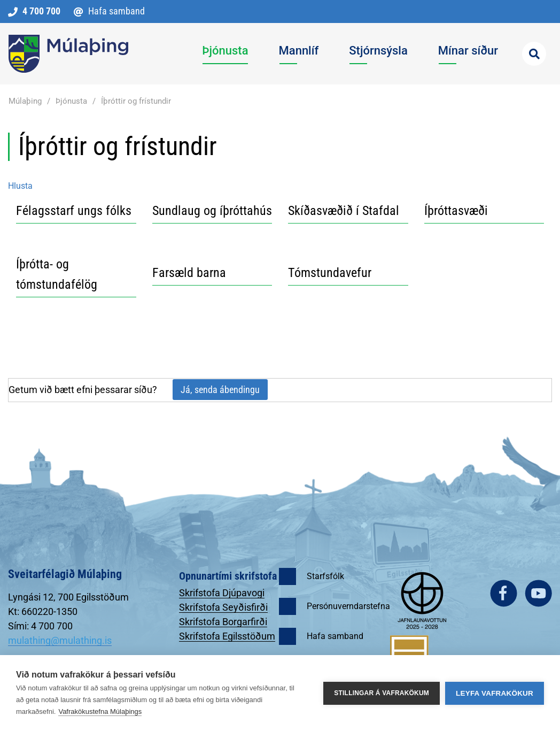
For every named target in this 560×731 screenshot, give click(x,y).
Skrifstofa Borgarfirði (223, 622)
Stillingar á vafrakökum (382, 693)
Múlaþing (25, 101)
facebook (504, 593)
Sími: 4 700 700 (40, 626)
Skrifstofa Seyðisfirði (223, 607)
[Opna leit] (534, 54)
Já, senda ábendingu (220, 390)
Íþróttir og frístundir (136, 101)
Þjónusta (71, 101)
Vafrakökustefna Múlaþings (100, 711)
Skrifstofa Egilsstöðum (227, 636)
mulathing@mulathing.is (60, 640)
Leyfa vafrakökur (495, 693)
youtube (538, 593)
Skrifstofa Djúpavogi (222, 593)
